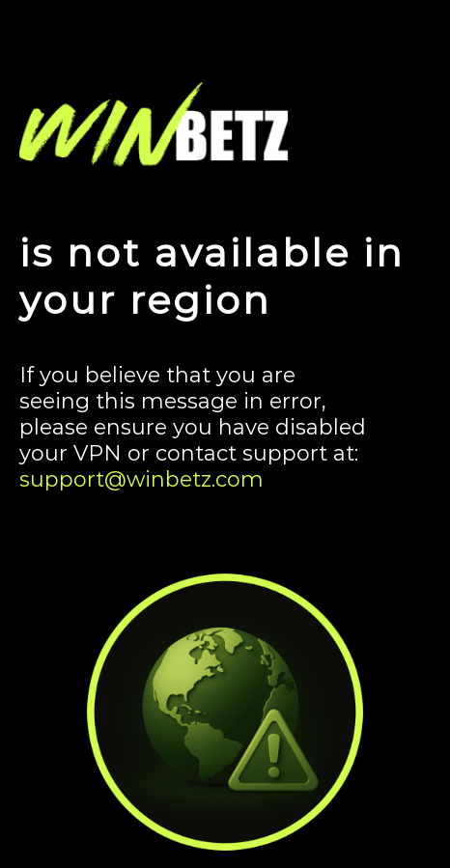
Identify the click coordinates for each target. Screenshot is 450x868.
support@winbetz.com (141, 479)
